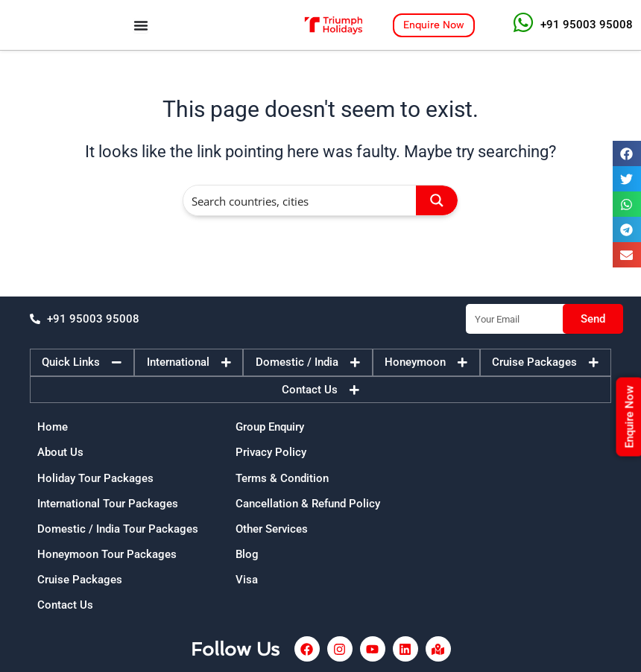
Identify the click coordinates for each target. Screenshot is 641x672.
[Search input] (300, 200)
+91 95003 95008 (587, 25)
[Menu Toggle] (141, 25)
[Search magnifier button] (437, 200)
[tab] (82, 362)
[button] (627, 153)
